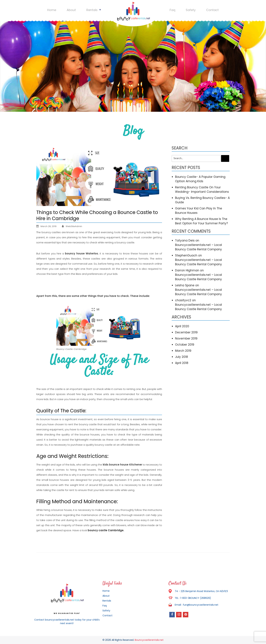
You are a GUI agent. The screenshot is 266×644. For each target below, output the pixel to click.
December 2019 (186, 332)
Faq (172, 10)
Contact (212, 10)
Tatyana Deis (185, 240)
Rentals (92, 10)
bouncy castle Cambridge (106, 530)
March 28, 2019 (46, 226)
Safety (191, 10)
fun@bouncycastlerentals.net (201, 605)
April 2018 (182, 363)
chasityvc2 (183, 300)
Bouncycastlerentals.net (149, 640)
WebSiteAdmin (74, 226)
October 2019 (185, 345)
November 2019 (186, 338)
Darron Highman (187, 270)
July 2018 (182, 357)
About (71, 10)
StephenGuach (186, 255)
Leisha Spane (185, 285)
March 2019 (183, 351)
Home (52, 10)
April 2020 (182, 326)
